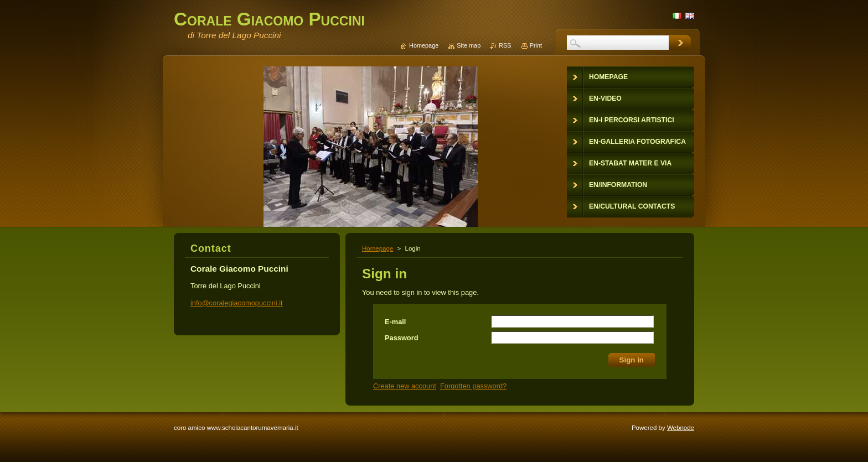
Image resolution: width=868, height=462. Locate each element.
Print (536, 45)
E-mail (395, 322)
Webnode (681, 428)
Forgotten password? (473, 386)
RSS (505, 45)
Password (401, 338)
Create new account (405, 386)
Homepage (378, 248)
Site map (469, 45)
